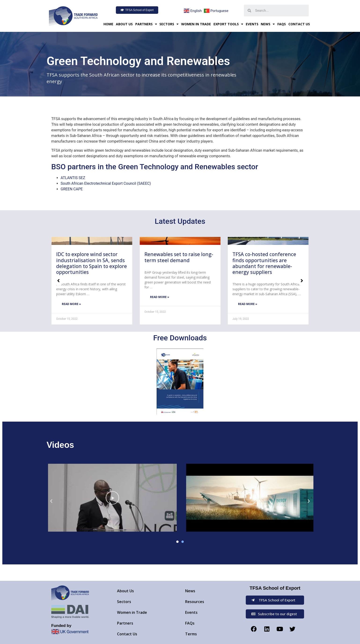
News (268, 24)
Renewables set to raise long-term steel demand (179, 257)
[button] (137, 10)
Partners (146, 24)
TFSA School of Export (275, 588)
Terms (191, 634)
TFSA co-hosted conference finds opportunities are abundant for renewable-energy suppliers (264, 263)
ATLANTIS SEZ (73, 178)
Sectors (169, 24)
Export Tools (228, 24)
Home (108, 24)
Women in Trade (196, 24)
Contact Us (299, 24)
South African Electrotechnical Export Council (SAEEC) (106, 183)
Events (252, 24)
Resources (195, 602)
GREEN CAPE (72, 189)
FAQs (282, 24)
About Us (124, 24)
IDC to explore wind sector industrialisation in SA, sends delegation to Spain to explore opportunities (92, 263)
